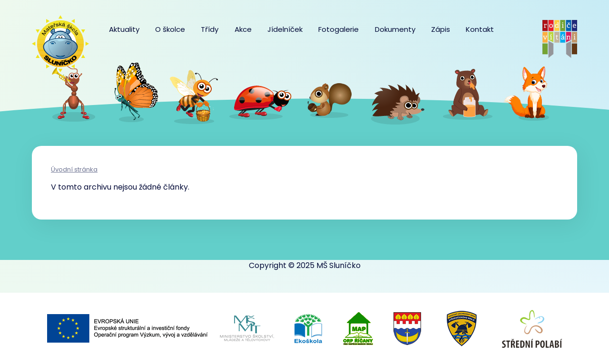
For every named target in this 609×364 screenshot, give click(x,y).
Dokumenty (395, 29)
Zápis (441, 29)
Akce (243, 29)
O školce (170, 29)
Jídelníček (285, 29)
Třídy (210, 29)
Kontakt (480, 29)
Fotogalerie (339, 29)
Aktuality (124, 29)
